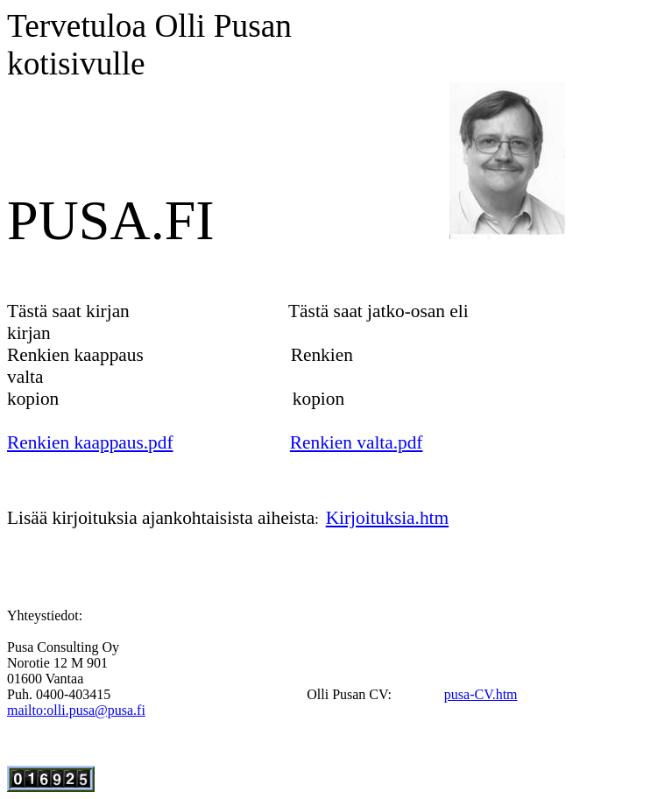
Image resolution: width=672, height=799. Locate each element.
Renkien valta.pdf (357, 442)
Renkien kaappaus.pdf (90, 442)
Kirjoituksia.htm (387, 518)
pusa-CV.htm (481, 694)
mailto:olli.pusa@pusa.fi (76, 710)
